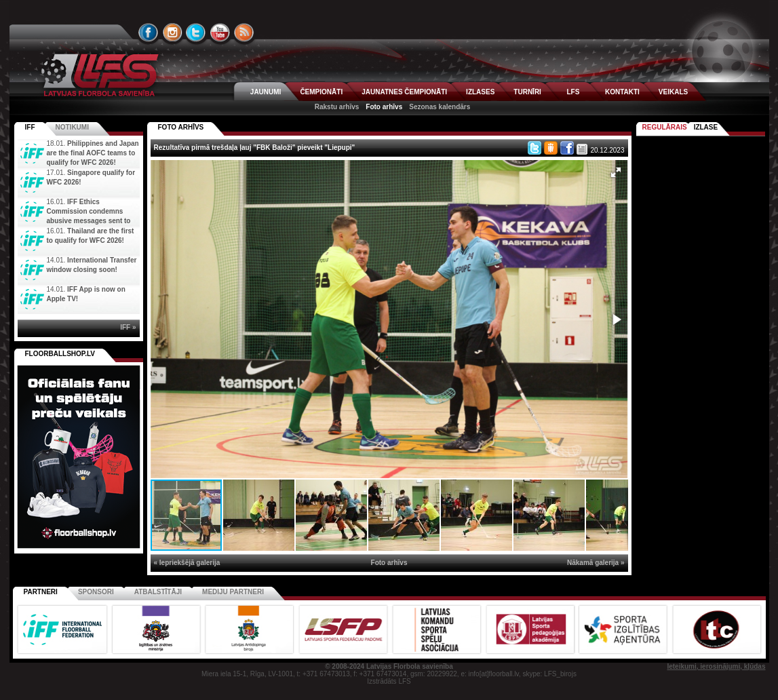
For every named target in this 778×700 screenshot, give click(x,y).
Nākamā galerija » (596, 563)
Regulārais (665, 127)
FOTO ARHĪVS (181, 127)
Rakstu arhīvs (337, 107)
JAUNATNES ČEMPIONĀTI (404, 92)
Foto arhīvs (384, 107)
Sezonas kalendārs (440, 107)
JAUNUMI (266, 92)
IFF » (128, 327)
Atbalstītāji (158, 592)
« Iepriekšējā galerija (187, 563)
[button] (616, 172)
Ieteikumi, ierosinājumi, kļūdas (716, 666)
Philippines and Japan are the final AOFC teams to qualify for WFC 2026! (93, 153)
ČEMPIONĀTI (321, 92)
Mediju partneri (233, 592)
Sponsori (96, 592)
